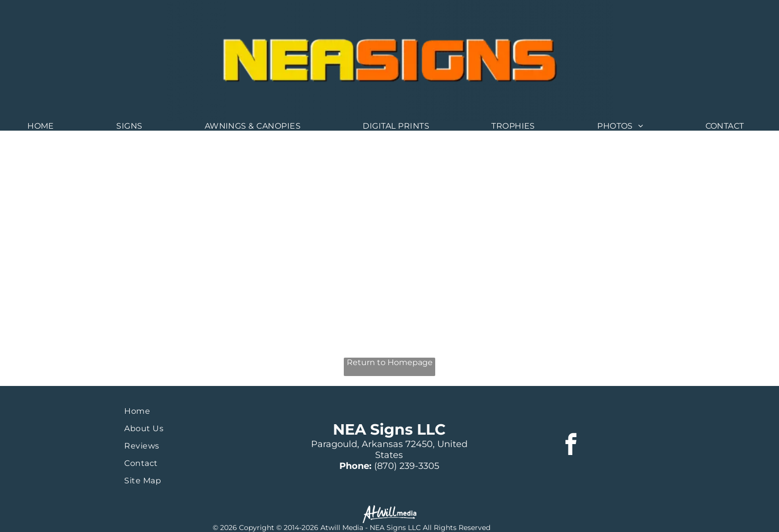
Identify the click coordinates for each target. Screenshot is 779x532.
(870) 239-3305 (407, 466)
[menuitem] (44, 126)
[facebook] (571, 446)
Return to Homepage (390, 362)
